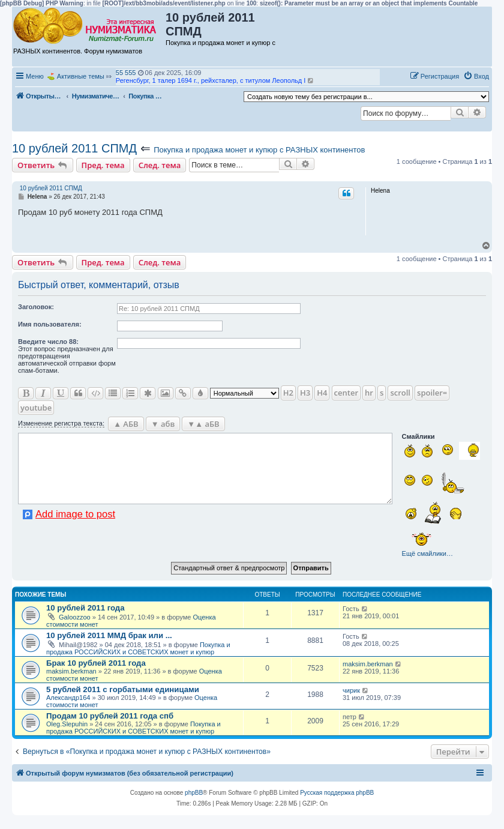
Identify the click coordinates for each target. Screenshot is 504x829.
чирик (351, 690)
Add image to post (75, 514)
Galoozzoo (75, 617)
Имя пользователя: (50, 324)
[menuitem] (476, 76)
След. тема (160, 165)
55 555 (126, 73)
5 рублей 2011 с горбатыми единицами (123, 689)
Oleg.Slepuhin (67, 724)
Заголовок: (36, 307)
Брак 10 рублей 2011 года (96, 663)
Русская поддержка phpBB (337, 793)
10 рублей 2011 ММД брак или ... (109, 635)
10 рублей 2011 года (85, 608)
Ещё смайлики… (427, 553)
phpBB (194, 793)
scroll (400, 393)
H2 (288, 393)
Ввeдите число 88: (48, 342)
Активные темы (81, 76)
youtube (36, 408)
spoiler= (432, 393)
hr (369, 393)
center (346, 393)
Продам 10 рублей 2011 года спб (110, 716)
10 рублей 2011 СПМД (74, 148)
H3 (305, 393)
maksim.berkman (71, 671)
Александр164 (68, 698)
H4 (322, 393)
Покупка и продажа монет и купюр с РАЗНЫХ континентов (259, 150)
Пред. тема (103, 165)
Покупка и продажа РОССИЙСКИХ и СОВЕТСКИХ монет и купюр (138, 648)
